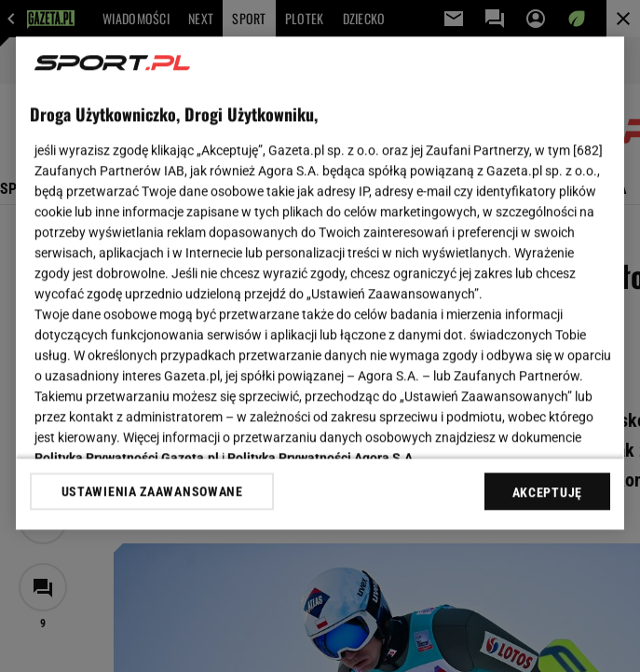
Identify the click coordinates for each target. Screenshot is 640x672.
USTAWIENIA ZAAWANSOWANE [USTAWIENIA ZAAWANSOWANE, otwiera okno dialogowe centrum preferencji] (152, 491)
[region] (320, 283)
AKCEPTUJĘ (547, 492)
